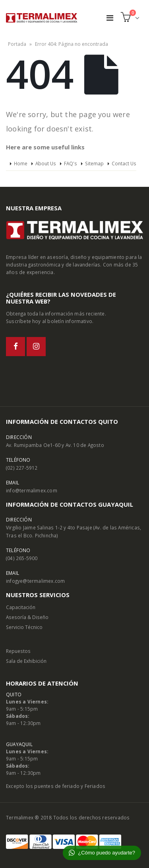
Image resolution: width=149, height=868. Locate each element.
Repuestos (18, 651)
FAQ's (71, 163)
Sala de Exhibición (26, 661)
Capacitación (21, 607)
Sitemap (94, 163)
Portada (17, 44)
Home (21, 163)
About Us (46, 163)
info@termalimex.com (32, 490)
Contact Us (124, 163)
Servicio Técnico (24, 627)
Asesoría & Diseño (27, 617)
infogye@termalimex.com (35, 581)
